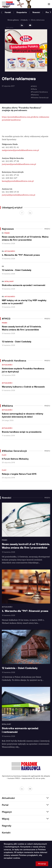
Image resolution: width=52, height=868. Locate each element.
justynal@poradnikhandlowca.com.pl (19, 195)
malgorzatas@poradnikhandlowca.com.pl (20, 150)
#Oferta (34, 89)
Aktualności (10, 251)
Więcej (47, 229)
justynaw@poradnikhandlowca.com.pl (19, 164)
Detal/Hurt (9, 281)
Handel (8, 12)
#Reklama (35, 95)
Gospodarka (22, 12)
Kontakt (6, 833)
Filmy (4, 455)
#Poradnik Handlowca (39, 92)
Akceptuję (42, 864)
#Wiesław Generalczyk (40, 98)
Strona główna (13, 20)
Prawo (7, 233)
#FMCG (34, 86)
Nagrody (7, 826)
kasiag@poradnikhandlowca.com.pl (18, 181)
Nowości (36, 12)
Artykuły (24, 20)
